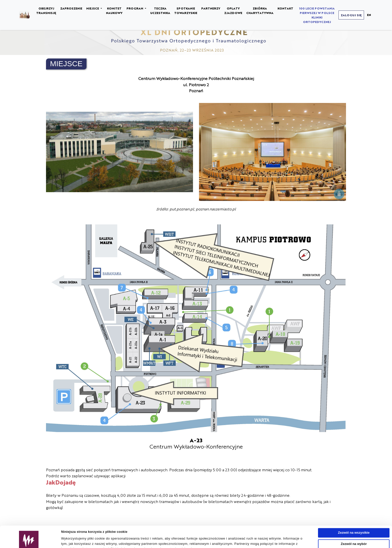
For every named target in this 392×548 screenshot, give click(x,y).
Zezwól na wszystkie (354, 512)
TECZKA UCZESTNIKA (160, 10)
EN (369, 15)
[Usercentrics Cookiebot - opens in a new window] (29, 542)
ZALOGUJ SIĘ (351, 15)
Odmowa (354, 535)
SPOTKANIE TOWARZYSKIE (186, 10)
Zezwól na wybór (354, 523)
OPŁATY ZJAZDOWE (233, 10)
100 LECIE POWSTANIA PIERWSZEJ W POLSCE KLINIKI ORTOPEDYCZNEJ (317, 15)
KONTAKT (285, 8)
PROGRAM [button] (135, 8)
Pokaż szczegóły (232, 542)
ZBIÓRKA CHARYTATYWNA (260, 10)
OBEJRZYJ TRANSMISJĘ (46, 10)
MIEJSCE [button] (93, 8)
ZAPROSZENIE (71, 8)
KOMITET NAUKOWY (114, 10)
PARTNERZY (211, 8)
